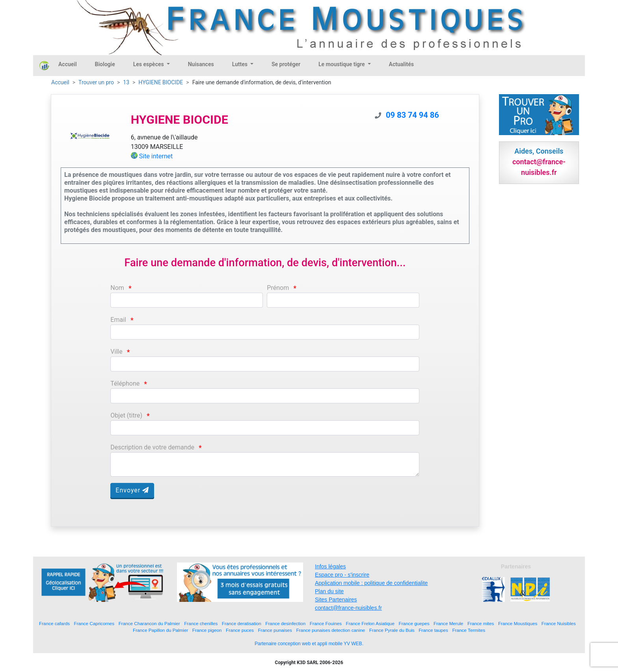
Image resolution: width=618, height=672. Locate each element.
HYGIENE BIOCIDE (161, 82)
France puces (240, 630)
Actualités (401, 64)
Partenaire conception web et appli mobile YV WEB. (309, 644)
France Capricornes (94, 623)
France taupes (433, 630)
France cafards (54, 623)
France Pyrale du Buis (392, 630)
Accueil (68, 64)
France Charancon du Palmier (149, 623)
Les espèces (149, 64)
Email (118, 320)
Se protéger (286, 64)
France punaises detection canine (330, 630)
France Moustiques (518, 623)
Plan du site (329, 591)
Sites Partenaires (336, 600)
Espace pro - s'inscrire (342, 575)
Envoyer (132, 490)
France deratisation (242, 623)
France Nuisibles (559, 623)
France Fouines (326, 623)
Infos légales (330, 566)
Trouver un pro (96, 82)
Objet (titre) (126, 415)
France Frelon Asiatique (370, 623)
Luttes (241, 64)
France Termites (469, 630)
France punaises (275, 630)
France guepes (414, 623)
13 (126, 82)
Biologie (105, 64)
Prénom (278, 288)
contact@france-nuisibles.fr (348, 608)
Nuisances (201, 64)
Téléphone (125, 383)
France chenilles (201, 623)
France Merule (448, 623)
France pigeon (207, 630)
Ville (116, 352)
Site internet (156, 156)
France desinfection (285, 623)
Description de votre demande (152, 447)
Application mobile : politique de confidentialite (371, 583)
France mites (481, 623)
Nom (117, 288)
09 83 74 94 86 (412, 115)
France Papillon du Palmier (160, 630)
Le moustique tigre (342, 64)
